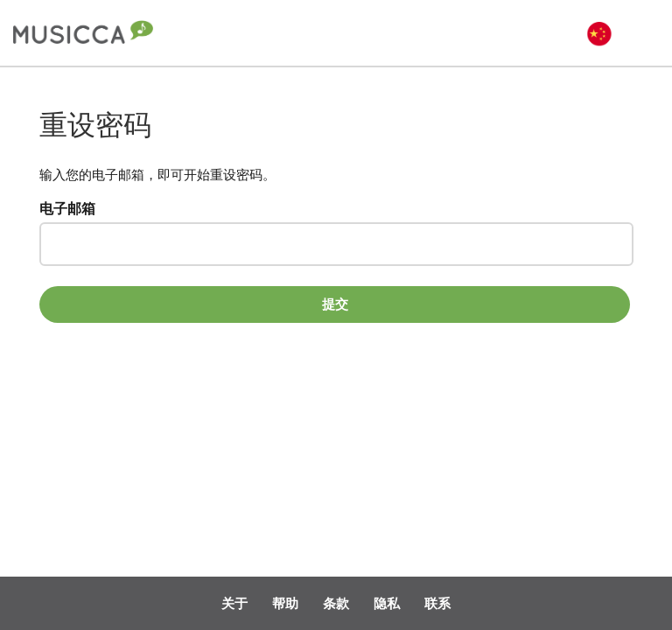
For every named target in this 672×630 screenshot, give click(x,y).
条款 (336, 603)
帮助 (285, 603)
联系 (437, 603)
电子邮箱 (67, 210)
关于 (234, 603)
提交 (335, 304)
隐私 (387, 603)
